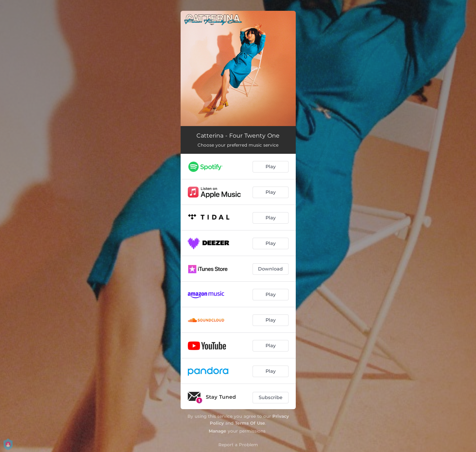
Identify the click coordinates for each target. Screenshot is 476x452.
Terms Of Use (250, 423)
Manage (217, 431)
